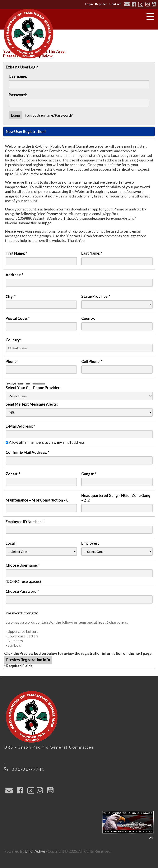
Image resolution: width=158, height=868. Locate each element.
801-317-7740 (28, 769)
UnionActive (35, 851)
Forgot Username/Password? (49, 115)
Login (89, 4)
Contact (115, 4)
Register (101, 4)
